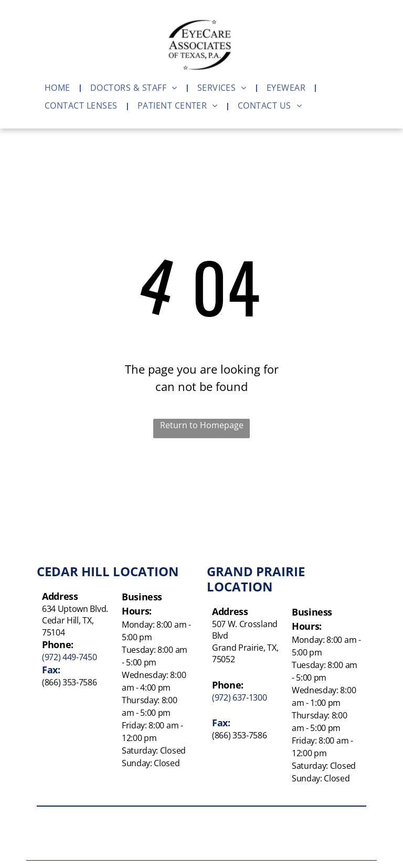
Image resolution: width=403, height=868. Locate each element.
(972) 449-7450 (70, 657)
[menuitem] (60, 88)
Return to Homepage (202, 425)
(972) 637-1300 (240, 697)
